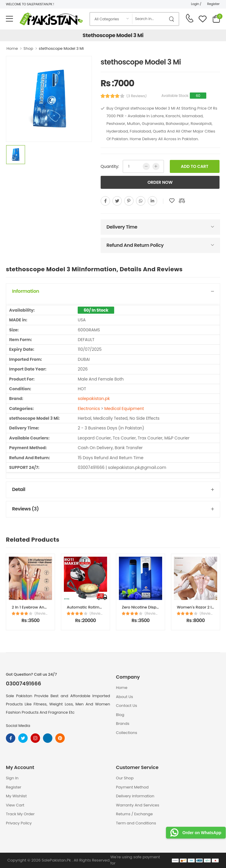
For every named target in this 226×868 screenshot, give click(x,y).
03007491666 (24, 684)
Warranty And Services (138, 805)
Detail (19, 489)
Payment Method (132, 787)
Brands (123, 724)
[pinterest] (129, 201)
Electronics (89, 409)
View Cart (15, 805)
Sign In (12, 778)
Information (26, 291)
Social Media (18, 726)
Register (213, 4)
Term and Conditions (136, 823)
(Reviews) (42, 614)
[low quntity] (146, 166)
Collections (127, 733)
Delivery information (135, 796)
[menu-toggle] (9, 19)
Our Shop (125, 778)
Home (12, 48)
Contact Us (127, 706)
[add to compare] (182, 201)
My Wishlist (16, 796)
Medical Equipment (124, 409)
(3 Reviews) (136, 96)
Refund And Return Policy (135, 245)
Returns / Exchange (134, 814)
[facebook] (105, 201)
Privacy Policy (19, 823)
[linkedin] (152, 201)
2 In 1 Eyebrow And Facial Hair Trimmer (49, 607)
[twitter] (117, 201)
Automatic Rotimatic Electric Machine (103, 607)
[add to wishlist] (172, 201)
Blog (120, 715)
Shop (28, 48)
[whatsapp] (141, 201)
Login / (196, 4)
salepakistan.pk (94, 399)
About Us (124, 697)
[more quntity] (156, 166)
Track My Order (20, 814)
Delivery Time (122, 227)
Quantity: (110, 166)
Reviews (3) (25, 509)
